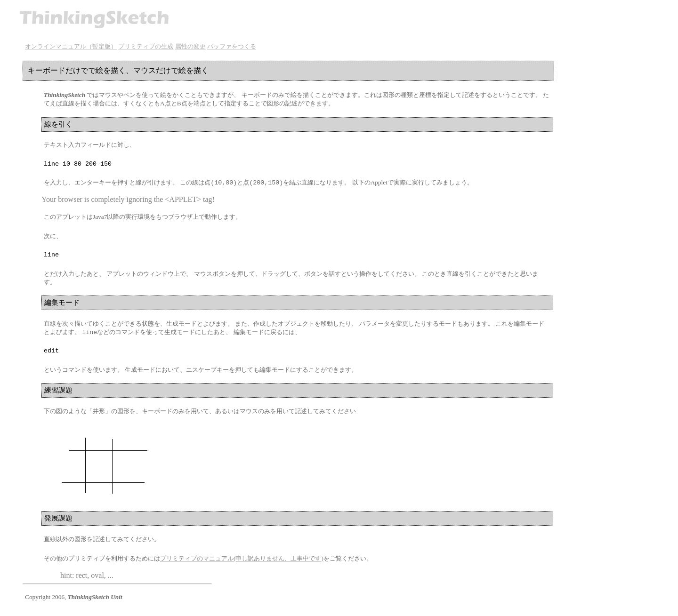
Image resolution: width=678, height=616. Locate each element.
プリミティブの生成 (146, 46)
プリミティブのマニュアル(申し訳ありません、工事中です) (242, 564)
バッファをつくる (232, 46)
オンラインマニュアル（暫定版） (71, 46)
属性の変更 (190, 46)
